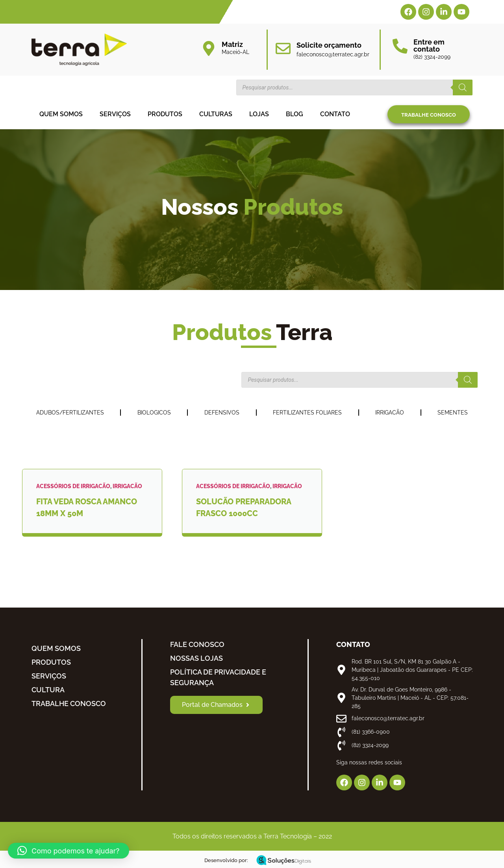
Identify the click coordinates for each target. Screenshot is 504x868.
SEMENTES (453, 413)
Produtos (165, 114)
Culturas (216, 114)
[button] (69, 851)
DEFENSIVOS (222, 413)
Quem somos (61, 114)
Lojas (259, 114)
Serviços (115, 114)
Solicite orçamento (329, 45)
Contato (335, 114)
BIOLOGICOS (154, 413)
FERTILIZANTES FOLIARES (307, 413)
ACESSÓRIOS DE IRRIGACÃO (73, 486)
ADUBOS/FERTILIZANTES (70, 413)
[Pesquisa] (463, 87)
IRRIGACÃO (390, 413)
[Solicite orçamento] (283, 48)
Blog (295, 114)
